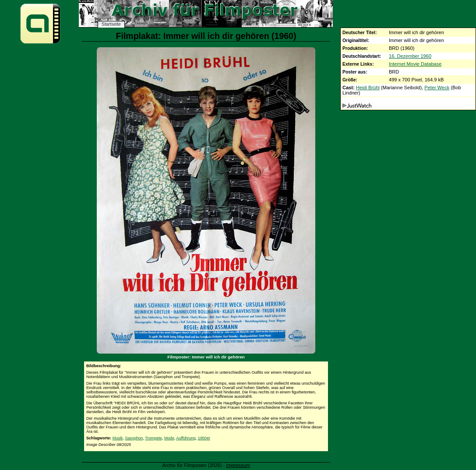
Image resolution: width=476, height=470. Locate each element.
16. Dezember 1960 (410, 56)
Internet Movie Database (415, 64)
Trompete (153, 438)
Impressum (238, 465)
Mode (169, 438)
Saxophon (134, 438)
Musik (118, 438)
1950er (204, 438)
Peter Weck (437, 88)
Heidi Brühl (368, 88)
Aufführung (186, 438)
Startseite (111, 24)
